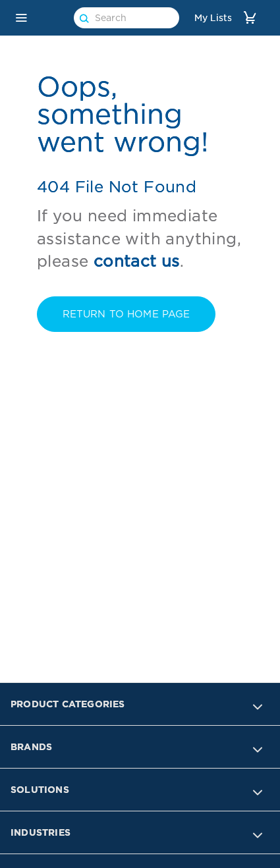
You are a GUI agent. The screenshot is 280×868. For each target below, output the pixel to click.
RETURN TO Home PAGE (126, 314)
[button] (21, 18)
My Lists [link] (213, 18)
